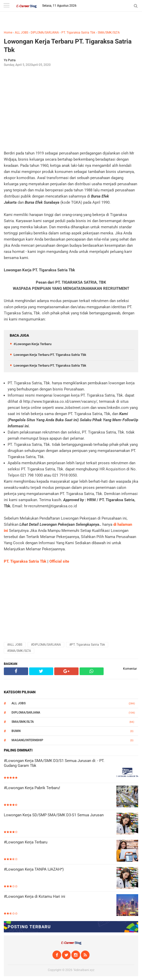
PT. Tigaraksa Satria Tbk (78, 33)
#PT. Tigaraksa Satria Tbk (87, 645)
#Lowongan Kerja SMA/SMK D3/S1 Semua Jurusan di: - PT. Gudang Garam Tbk (54, 763)
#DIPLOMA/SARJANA (46, 645)
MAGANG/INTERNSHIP (27, 740)
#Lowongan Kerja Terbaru (32, 344)
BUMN (16, 731)
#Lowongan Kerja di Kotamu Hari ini (35, 896)
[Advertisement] (71, 108)
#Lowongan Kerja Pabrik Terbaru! (32, 788)
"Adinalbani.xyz (84, 970)
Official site (59, 561)
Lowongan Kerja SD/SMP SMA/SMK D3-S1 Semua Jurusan (54, 815)
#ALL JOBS (15, 645)
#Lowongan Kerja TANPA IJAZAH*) (34, 869)
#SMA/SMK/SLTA (19, 651)
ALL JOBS (21, 33)
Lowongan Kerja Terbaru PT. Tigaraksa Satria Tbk (68, 46)
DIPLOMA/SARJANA (45, 33)
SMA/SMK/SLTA (109, 33)
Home (8, 33)
